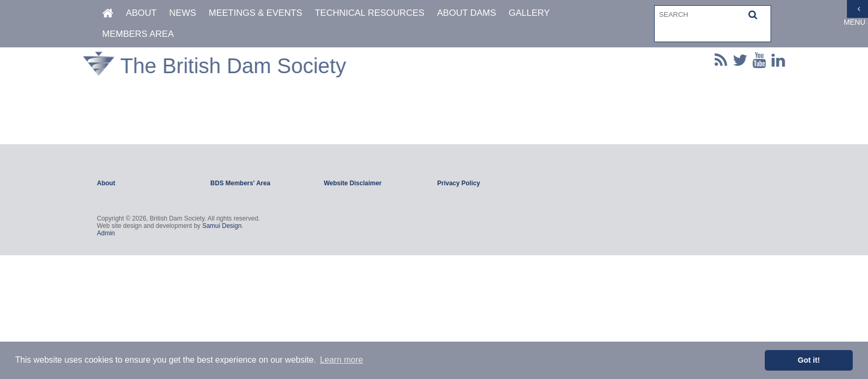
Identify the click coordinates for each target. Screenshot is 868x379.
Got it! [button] (809, 360)
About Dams (467, 12)
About (141, 12)
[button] (753, 14)
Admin (106, 233)
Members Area (138, 33)
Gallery (529, 12)
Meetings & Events (255, 12)
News (183, 12)
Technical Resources (370, 12)
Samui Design (222, 226)
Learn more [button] (341, 360)
